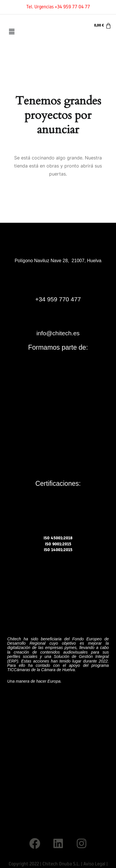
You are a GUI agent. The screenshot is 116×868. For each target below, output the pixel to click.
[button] (12, 32)
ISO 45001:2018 (58, 538)
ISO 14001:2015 (58, 550)
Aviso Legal (94, 864)
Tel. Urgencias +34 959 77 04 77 (58, 7)
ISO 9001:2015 (58, 544)
